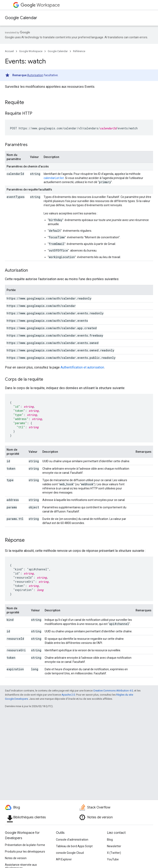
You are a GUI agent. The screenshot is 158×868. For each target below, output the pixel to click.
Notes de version (16, 858)
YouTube (113, 859)
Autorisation (35, 75)
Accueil (9, 51)
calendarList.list (54, 178)
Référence (79, 51)
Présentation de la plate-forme (25, 845)
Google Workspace (31, 51)
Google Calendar (21, 18)
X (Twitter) (114, 853)
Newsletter (114, 846)
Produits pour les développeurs (25, 852)
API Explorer (64, 859)
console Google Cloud (70, 853)
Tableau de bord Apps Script (74, 846)
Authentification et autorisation (82, 367)
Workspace (40, 5)
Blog (110, 840)
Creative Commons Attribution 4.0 (113, 691)
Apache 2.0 (68, 695)
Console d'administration (72, 840)
